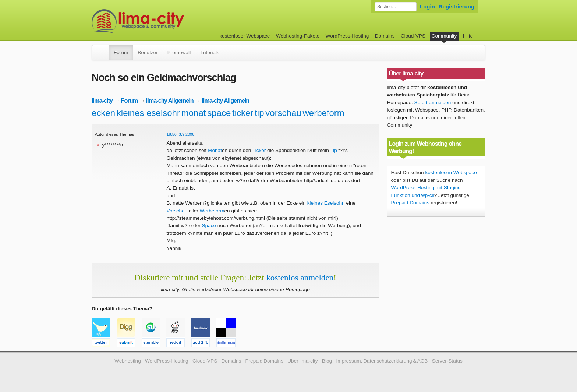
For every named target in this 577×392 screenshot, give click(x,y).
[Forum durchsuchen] (396, 7)
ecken (103, 113)
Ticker (259, 150)
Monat (215, 150)
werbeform (323, 113)
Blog (327, 361)
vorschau (283, 113)
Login (427, 6)
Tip (333, 150)
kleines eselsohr (148, 113)
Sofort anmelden (433, 103)
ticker (243, 113)
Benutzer (148, 52)
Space (209, 225)
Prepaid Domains (410, 203)
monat (194, 113)
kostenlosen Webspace (451, 172)
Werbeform (212, 211)
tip (259, 113)
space (219, 113)
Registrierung (456, 6)
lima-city (102, 100)
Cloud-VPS (413, 36)
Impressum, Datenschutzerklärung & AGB (382, 361)
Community (444, 36)
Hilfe (468, 36)
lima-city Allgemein (170, 100)
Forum (121, 52)
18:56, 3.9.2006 (181, 134)
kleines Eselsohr (325, 203)
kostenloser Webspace (245, 36)
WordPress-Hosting (347, 36)
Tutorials (210, 52)
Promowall (179, 52)
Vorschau (177, 211)
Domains (385, 36)
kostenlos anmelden (300, 278)
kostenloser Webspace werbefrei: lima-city (165, 21)
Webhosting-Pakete (298, 36)
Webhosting (128, 361)
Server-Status (447, 361)
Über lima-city (302, 361)
